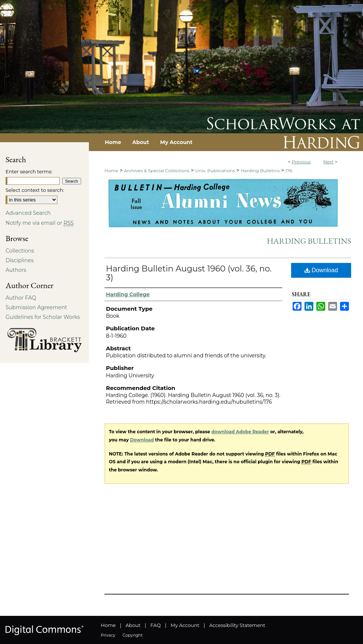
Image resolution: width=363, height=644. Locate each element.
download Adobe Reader (240, 432)
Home (111, 171)
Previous (301, 162)
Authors (16, 270)
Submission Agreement (36, 307)
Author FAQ (21, 298)
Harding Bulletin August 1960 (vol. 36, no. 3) (189, 273)
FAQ (156, 625)
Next (329, 162)
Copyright (133, 635)
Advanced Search (28, 213)
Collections (20, 251)
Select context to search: (35, 190)
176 (289, 171)
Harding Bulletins (260, 171)
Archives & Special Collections (157, 171)
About (133, 625)
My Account (185, 625)
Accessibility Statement (237, 625)
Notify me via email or (40, 223)
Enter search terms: (29, 171)
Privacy (108, 635)
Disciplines (19, 260)
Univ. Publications (215, 171)
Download (321, 270)
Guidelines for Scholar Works (43, 317)
